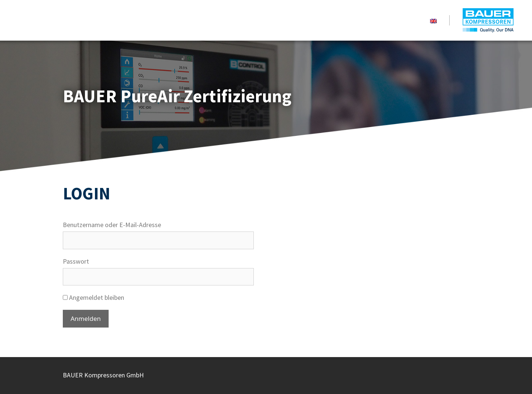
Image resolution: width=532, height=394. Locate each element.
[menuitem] (433, 20)
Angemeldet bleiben (93, 297)
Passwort (76, 261)
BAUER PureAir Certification (487, 20)
